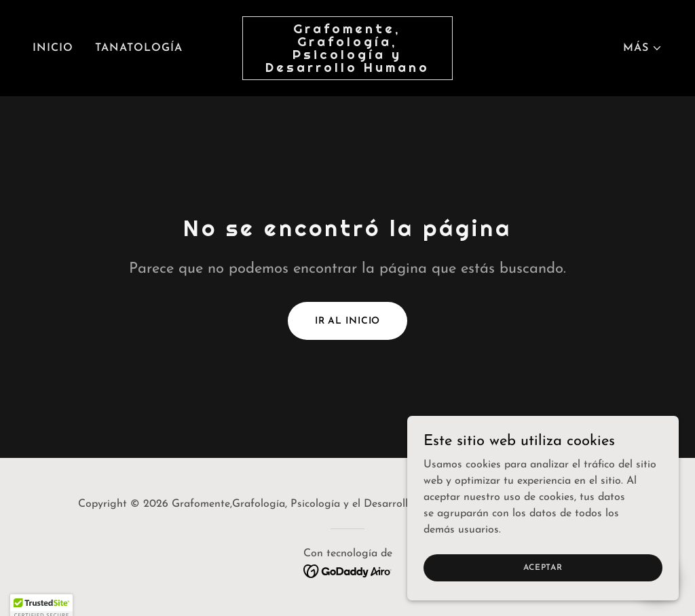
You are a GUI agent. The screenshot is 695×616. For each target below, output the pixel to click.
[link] (347, 69)
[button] (643, 48)
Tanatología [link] (139, 48)
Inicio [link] (53, 48)
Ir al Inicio (348, 321)
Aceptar (543, 595)
